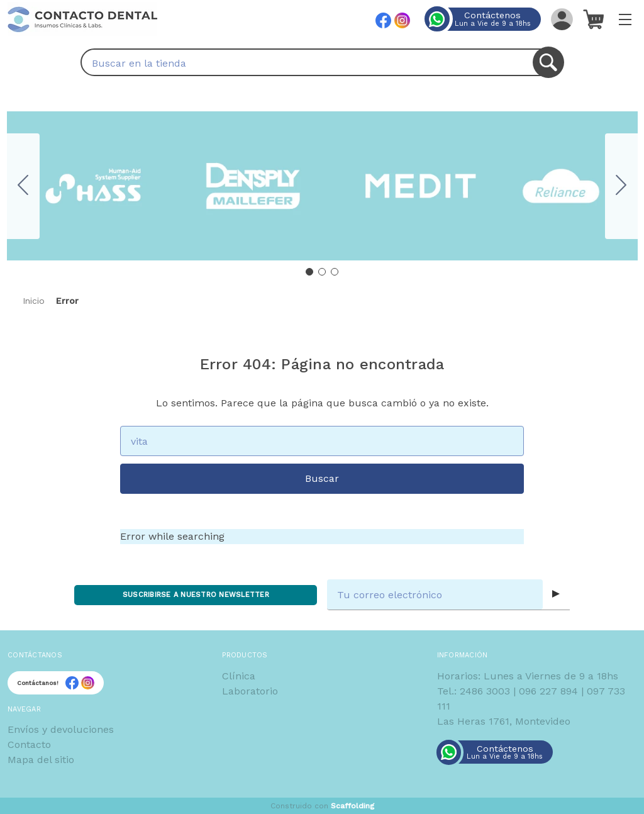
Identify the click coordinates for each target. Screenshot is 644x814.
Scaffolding (353, 806)
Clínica (239, 676)
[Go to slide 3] (23, 186)
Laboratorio (250, 691)
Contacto (29, 744)
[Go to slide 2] (621, 186)
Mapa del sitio (41, 760)
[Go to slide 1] (309, 272)
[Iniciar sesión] (561, 19)
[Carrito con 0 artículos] (593, 19)
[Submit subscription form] (556, 594)
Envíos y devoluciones (61, 729)
